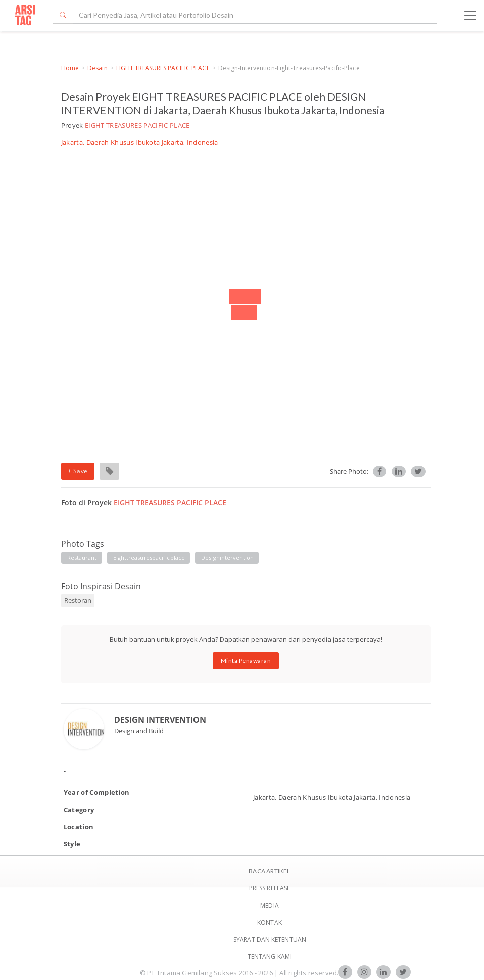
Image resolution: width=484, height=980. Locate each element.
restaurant (82, 557)
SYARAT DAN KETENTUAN (270, 940)
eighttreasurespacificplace (149, 557)
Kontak (270, 922)
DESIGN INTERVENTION (160, 720)
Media (270, 905)
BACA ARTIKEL (269, 871)
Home (70, 68)
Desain (98, 68)
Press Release (270, 888)
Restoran (78, 600)
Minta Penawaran (246, 660)
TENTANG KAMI (270, 957)
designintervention (227, 557)
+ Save (78, 471)
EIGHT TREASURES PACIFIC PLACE (163, 68)
